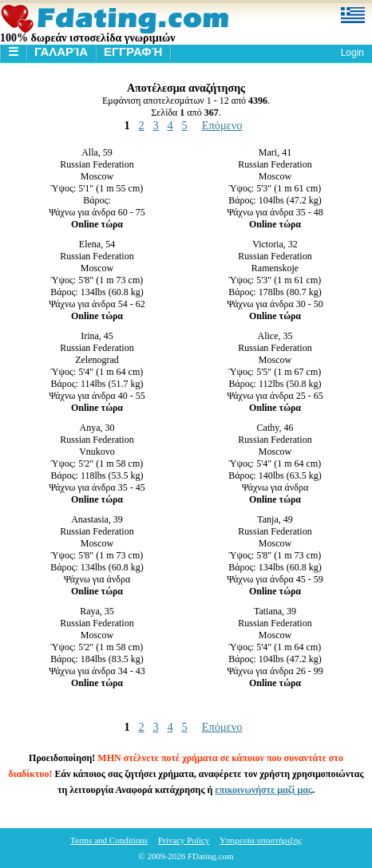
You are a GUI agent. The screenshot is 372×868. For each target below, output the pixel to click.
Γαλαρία (61, 51)
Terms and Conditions (109, 840)
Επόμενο (222, 125)
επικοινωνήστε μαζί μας (263, 790)
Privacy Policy (184, 840)
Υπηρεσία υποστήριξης (261, 840)
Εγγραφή (133, 51)
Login (352, 53)
